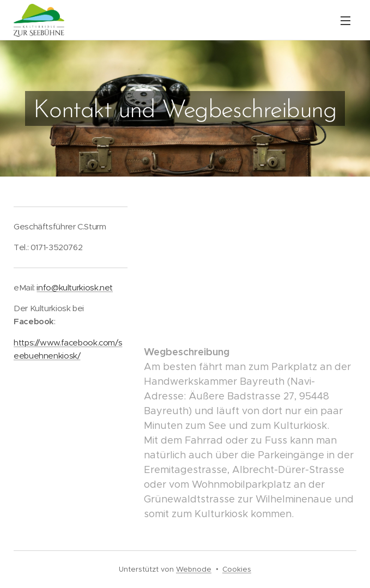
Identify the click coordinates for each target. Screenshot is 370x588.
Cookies (237, 569)
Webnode (194, 569)
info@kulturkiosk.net (75, 287)
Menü (345, 21)
